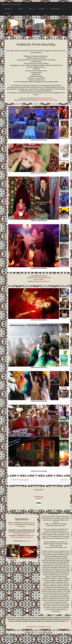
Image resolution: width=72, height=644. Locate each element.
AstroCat (38, 632)
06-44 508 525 (46, 278)
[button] (20, 481)
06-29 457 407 (36, 278)
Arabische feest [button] (56, 9)
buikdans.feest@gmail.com (41, 281)
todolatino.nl (22, 526)
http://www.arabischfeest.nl (44, 98)
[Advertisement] (38, 639)
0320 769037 (40, 280)
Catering (20, 9)
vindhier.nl (39, 499)
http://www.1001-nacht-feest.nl (48, 100)
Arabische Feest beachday (11, 4)
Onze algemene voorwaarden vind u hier (39, 627)
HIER (67, 621)
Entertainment (8, 9)
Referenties (42, 9)
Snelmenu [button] (8, 13)
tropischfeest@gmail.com (22, 534)
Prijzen (31, 9)
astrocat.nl (27, 541)
